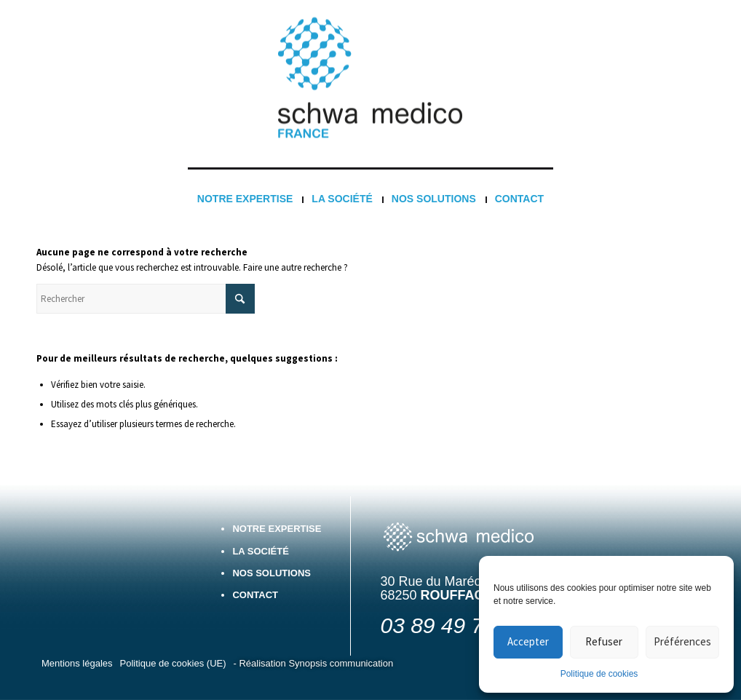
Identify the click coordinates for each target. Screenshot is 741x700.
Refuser (604, 641)
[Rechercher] (146, 299)
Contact (255, 595)
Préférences (682, 641)
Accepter (528, 641)
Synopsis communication (341, 663)
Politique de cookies (599, 674)
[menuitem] (245, 199)
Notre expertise (277, 529)
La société (261, 551)
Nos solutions (272, 573)
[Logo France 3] (370, 78)
